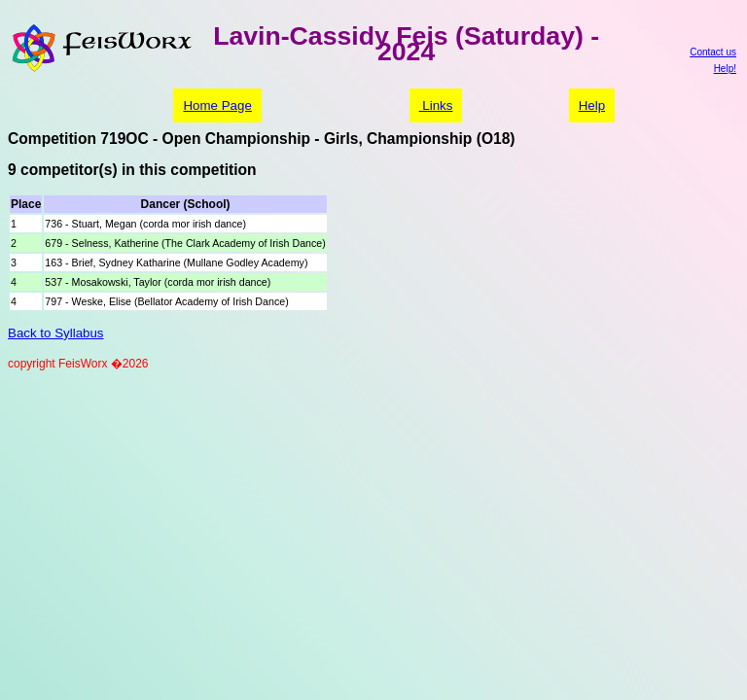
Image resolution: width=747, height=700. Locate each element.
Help (592, 105)
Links (436, 105)
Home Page (217, 105)
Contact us (713, 52)
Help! (725, 69)
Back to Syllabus (56, 333)
